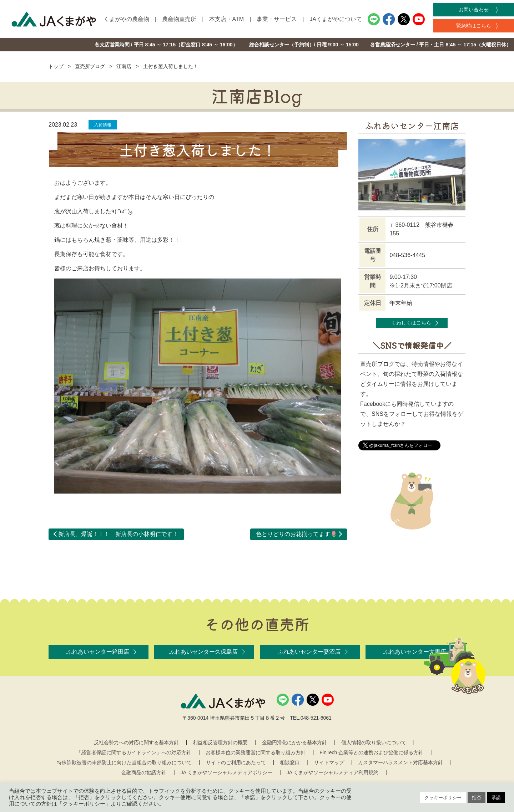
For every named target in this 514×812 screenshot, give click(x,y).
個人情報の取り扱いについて (374, 742)
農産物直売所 (179, 19)
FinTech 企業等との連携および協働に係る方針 (371, 752)
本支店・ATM (226, 19)
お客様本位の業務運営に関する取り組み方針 (256, 752)
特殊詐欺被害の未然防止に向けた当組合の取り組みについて (124, 762)
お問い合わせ (474, 10)
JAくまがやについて (336, 19)
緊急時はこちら (474, 26)
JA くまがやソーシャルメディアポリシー (226, 772)
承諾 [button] (496, 798)
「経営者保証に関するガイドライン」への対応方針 (134, 752)
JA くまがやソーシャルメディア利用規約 (332, 772)
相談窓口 (290, 762)
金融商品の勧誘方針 (144, 772)
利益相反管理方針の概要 (220, 742)
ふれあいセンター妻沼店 (309, 652)
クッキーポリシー (443, 798)
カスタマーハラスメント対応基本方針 (400, 762)
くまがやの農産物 (126, 19)
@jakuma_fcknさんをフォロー (401, 445)
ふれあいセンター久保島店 (203, 652)
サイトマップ (329, 762)
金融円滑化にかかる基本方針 (294, 742)
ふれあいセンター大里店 (415, 652)
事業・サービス (277, 19)
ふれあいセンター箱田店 (98, 652)
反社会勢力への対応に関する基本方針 (136, 742)
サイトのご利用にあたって (236, 762)
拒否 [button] (477, 798)
